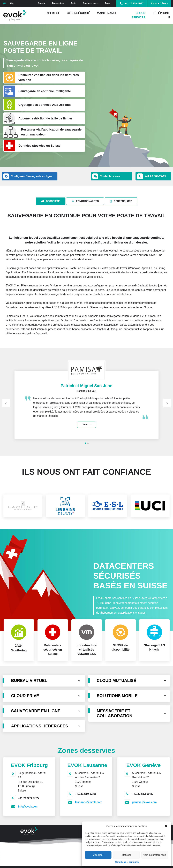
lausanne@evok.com (89, 802)
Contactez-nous (91, 3)
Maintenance (107, 13)
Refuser (127, 855)
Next (167, 403)
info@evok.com (28, 807)
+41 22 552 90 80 (143, 794)
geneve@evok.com (144, 802)
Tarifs (73, 3)
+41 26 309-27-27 (134, 3)
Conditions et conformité (127, 862)
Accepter (98, 855)
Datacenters (58, 3)
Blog (107, 3)
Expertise (52, 13)
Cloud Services (138, 15)
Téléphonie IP (162, 15)
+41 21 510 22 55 (86, 794)
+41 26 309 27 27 (29, 798)
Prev (6, 403)
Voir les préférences (155, 855)
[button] (166, 826)
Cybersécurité (78, 13)
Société (42, 3)
